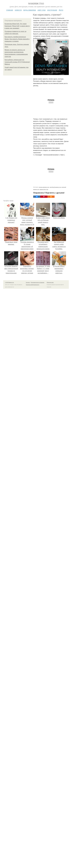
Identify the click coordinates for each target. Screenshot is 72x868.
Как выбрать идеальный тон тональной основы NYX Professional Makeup (17, 62)
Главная (10, 10)
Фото (61, 10)
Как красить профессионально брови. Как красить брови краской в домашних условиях (17, 39)
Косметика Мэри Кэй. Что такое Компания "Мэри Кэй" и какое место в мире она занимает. (17, 26)
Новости (18, 10)
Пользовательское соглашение (37, 282)
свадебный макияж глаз (55, 187)
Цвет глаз (42, 10)
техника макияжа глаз (44, 187)
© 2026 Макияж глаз (9, 282)
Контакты (28, 282)
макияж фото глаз (44, 189)
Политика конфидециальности (33, 285)
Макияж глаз (36, 4)
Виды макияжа (30, 10)
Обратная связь (50, 282)
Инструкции (52, 10)
